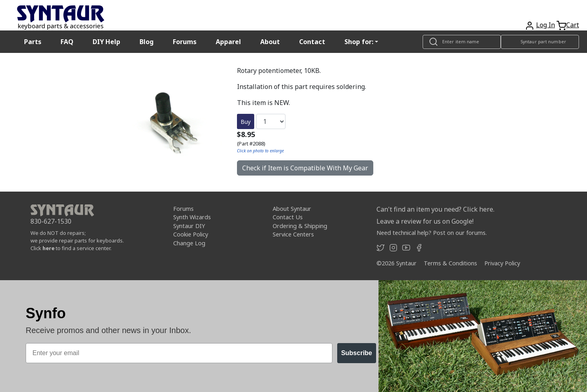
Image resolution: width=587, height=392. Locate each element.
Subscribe (357, 353)
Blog (147, 42)
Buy (246, 122)
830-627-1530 (51, 221)
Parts (33, 42)
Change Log (189, 243)
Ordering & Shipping (300, 226)
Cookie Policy (191, 234)
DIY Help (106, 42)
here (49, 248)
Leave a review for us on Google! (425, 221)
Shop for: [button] (359, 42)
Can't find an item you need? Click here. (435, 209)
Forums (185, 42)
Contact (312, 42)
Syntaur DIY (189, 226)
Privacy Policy (502, 263)
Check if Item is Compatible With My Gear (305, 168)
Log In (546, 25)
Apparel (228, 42)
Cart (573, 25)
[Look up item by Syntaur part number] (540, 42)
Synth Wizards (192, 217)
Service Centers (293, 234)
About (270, 42)
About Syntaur (292, 209)
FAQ (67, 42)
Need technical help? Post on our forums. (432, 233)
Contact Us (288, 217)
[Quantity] (271, 121)
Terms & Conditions (450, 263)
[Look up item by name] (462, 42)
